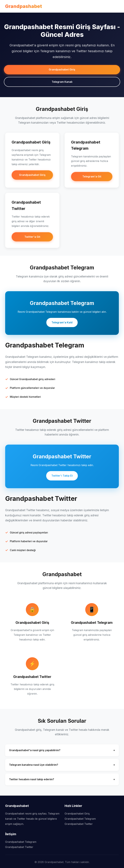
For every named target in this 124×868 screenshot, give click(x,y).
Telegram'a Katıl (62, 322)
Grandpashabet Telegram (80, 819)
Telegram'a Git (92, 176)
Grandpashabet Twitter (79, 824)
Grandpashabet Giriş (62, 69)
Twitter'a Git (32, 237)
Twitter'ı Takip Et (62, 476)
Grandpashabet (23, 6)
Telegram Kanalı (62, 82)
